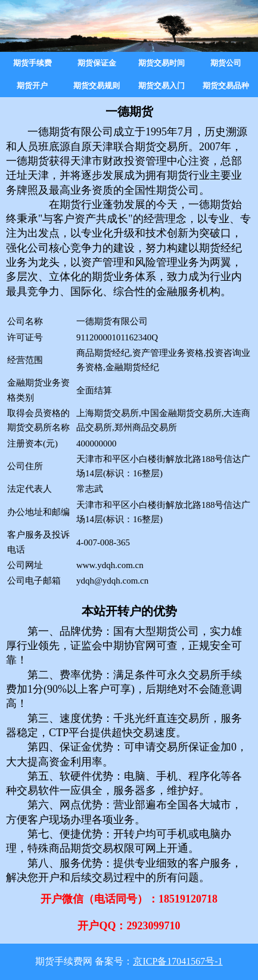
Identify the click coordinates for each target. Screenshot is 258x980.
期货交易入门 (161, 86)
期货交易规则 (97, 86)
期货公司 (226, 63)
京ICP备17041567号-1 (178, 961)
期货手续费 (32, 63)
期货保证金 (97, 63)
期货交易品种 (226, 86)
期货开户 (32, 86)
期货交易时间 (161, 63)
